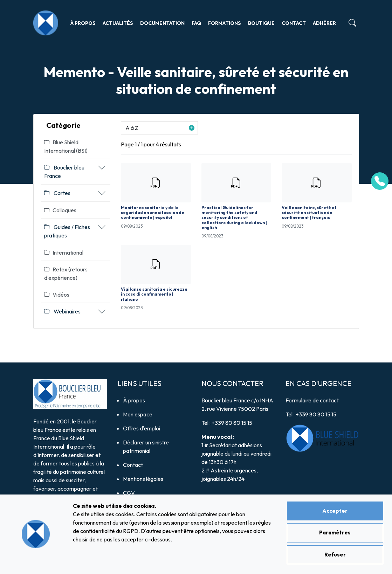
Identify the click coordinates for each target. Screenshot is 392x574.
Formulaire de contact (312, 400)
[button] (159, 128)
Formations (225, 23)
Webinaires (62, 311)
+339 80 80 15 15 (232, 423)
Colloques (60, 210)
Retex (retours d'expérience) (66, 274)
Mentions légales (143, 479)
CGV (129, 493)
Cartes (57, 193)
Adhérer (324, 23)
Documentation (162, 23)
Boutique (261, 23)
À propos (83, 23)
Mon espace (138, 414)
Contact (294, 23)
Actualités (118, 23)
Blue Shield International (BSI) (66, 146)
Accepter (335, 511)
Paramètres (335, 532)
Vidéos (57, 295)
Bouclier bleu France (64, 172)
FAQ (196, 23)
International (64, 253)
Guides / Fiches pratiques (67, 231)
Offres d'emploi (142, 428)
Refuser (335, 555)
